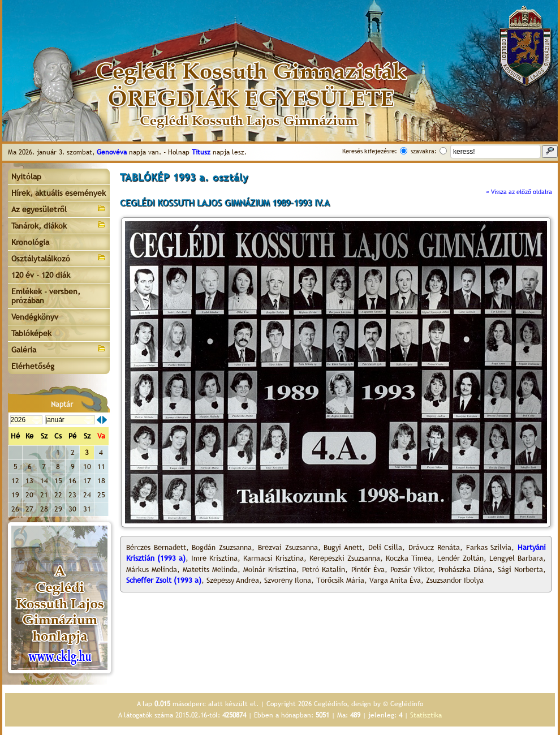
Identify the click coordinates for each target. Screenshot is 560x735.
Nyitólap (26, 177)
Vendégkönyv (35, 317)
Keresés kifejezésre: (370, 151)
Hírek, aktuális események (59, 193)
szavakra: (424, 151)
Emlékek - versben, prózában (46, 296)
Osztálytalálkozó (59, 258)
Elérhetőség (33, 366)
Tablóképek (31, 333)
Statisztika (426, 715)
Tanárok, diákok (59, 225)
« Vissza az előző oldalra (519, 192)
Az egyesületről (59, 209)
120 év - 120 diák (41, 275)
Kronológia (30, 242)
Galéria (59, 349)
